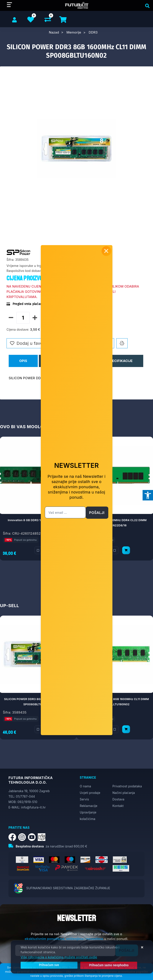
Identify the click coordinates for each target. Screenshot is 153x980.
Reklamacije (89, 806)
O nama (86, 786)
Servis (84, 799)
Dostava (118, 799)
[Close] (45, 965)
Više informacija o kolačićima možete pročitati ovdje (59, 957)
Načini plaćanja (124, 793)
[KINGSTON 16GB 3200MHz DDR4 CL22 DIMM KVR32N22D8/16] (126, 550)
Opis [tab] (23, 361)
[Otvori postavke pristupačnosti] (148, 495)
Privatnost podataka (127, 786)
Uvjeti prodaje (90, 793)
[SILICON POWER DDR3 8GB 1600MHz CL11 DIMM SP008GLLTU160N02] (126, 729)
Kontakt (118, 806)
